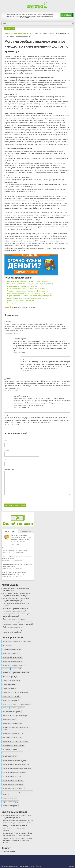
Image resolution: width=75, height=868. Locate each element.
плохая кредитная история (12, 737)
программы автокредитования (13, 745)
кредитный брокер (9, 704)
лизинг (5, 708)
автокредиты (7, 645)
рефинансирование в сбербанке (14, 772)
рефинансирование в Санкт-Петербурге (17, 768)
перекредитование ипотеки (12, 723)
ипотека (6, 669)
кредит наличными (9, 684)
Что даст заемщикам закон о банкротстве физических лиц (28, 291)
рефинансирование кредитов (13, 788)
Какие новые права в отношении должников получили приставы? (30, 284)
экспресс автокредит (10, 806)
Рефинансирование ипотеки (13, 627)
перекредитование (9, 720)
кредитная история (10, 688)
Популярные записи (10, 532)
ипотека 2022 (16, 669)
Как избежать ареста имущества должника (22, 286)
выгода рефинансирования (12, 657)
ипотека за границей (10, 677)
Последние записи (26, 532)
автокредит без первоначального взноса (17, 642)
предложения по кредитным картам (15, 741)
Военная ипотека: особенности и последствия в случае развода (16, 828)
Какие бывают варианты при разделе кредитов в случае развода (30, 293)
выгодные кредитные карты (13, 661)
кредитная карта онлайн (11, 696)
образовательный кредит (12, 712)
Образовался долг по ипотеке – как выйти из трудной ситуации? (30, 296)
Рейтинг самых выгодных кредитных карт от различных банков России (18, 840)
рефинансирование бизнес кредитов (16, 765)
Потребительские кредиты (22, 33)
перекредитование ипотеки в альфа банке (15, 728)
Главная (7, 33)
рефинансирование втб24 (12, 776)
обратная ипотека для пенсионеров (15, 716)
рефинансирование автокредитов (15, 761)
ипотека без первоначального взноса (16, 673)
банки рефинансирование (12, 649)
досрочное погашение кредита (14, 665)
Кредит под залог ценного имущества (21, 300)
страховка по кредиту (10, 802)
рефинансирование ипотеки (13, 780)
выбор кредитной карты (11, 653)
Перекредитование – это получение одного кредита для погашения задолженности (21, 538)
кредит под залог (25, 704)
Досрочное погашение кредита (14, 619)
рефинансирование (10, 757)
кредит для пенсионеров (12, 681)
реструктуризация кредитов (13, 753)
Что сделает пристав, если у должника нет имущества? (27, 289)
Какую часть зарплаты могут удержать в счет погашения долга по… (31, 281)
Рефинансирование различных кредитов (14, 866)
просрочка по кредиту (11, 749)
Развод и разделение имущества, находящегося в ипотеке (28, 298)
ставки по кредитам (10, 798)
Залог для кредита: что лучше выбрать (21, 303)
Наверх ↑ (72, 866)
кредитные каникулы (10, 700)
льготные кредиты (17, 708)
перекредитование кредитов (13, 733)
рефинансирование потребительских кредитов (16, 793)
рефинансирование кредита (13, 784)
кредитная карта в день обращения (15, 692)
